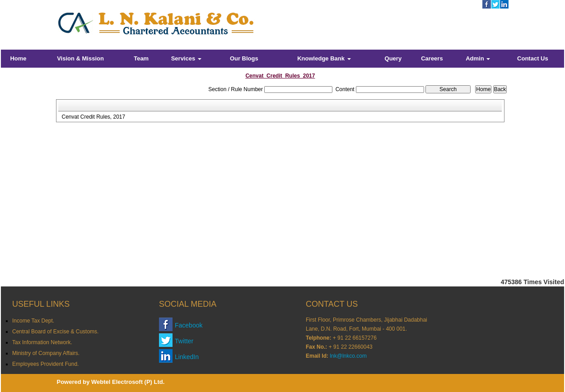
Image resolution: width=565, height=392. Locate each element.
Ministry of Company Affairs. (46, 353)
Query (393, 58)
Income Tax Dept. (33, 321)
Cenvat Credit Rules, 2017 (93, 117)
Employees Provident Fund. (45, 364)
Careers (432, 58)
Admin (478, 58)
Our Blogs (244, 58)
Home (18, 58)
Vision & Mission (80, 58)
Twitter (184, 341)
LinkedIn (187, 357)
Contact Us (533, 58)
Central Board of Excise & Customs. (55, 332)
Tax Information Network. (42, 342)
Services (186, 58)
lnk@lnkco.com (348, 356)
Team (141, 58)
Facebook (189, 325)
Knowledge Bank (324, 58)
